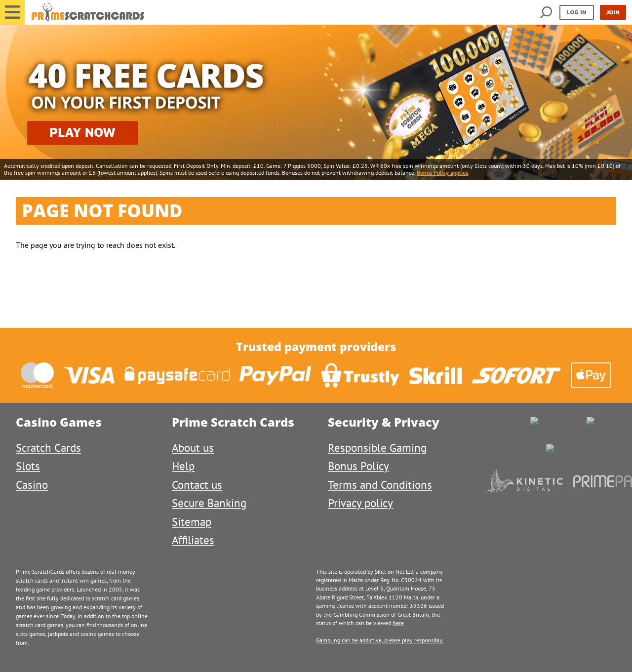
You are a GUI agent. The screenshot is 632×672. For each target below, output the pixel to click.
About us (193, 448)
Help (183, 466)
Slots (28, 466)
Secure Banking (209, 503)
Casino (32, 485)
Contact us (197, 485)
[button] (12, 12)
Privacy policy (360, 503)
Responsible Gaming (377, 448)
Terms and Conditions (380, 485)
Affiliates (193, 540)
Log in (577, 12)
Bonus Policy (358, 466)
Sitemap (192, 522)
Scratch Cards (48, 448)
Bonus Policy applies (442, 173)
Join (613, 12)
